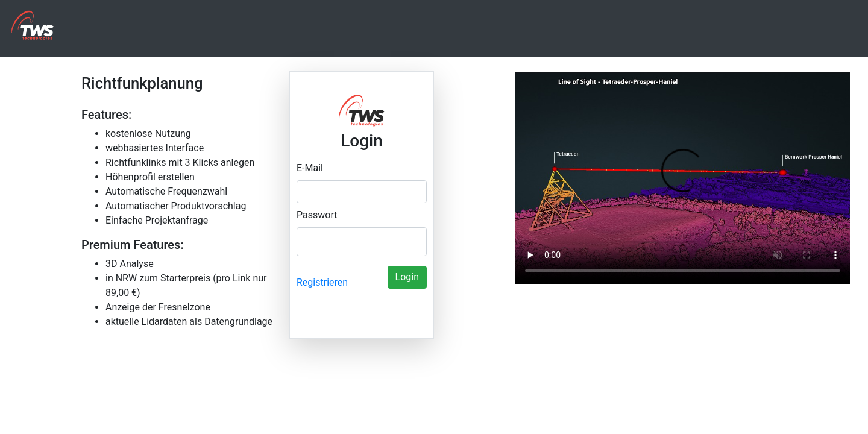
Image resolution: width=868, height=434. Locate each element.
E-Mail (310, 168)
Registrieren (322, 282)
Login (407, 277)
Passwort (317, 215)
